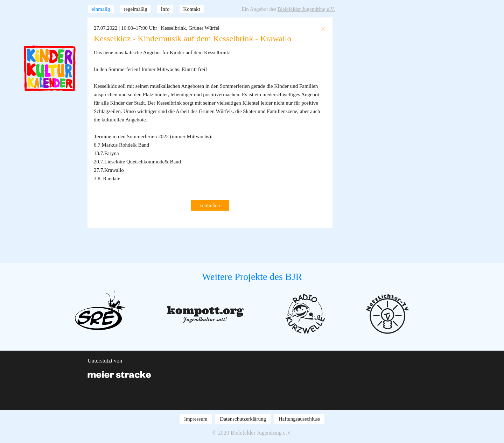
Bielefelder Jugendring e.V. (306, 9)
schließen (210, 205)
